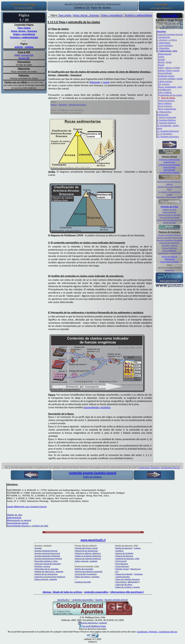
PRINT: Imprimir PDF (24, 55)
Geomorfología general (169, 217)
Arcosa (54, 105)
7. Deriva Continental (166, 117)
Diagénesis (169, 270)
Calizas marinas (165, 81)
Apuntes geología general (116, 600)
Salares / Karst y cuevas (169, 70)
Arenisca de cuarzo (77, 105)
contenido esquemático (96, 592)
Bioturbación (169, 170)
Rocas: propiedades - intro (170, 87)
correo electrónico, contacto (94, 623)
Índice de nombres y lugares (128, 587)
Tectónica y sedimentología (24, 37)
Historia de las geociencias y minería (169, 183)
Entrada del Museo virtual (86, 548)
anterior (19, 47)
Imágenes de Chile (83, 582)
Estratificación (165, 90)
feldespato (95, 82)
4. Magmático (163, 48)
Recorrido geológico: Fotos (46, 561)
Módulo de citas (169, 210)
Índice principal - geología (46, 579)
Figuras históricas (169, 248)
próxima (29, 47)
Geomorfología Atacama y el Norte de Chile (169, 221)
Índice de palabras (169, 257)
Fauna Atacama (122, 566)
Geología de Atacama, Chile (127, 558)
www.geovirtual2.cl (93, 540)
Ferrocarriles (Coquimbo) (86, 574)
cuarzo (106, 82)
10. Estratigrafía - (165, 126)
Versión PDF (24, 58)
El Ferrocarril (121, 561)
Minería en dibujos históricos (88, 553)
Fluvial (161, 65)
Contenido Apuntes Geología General (92, 473)
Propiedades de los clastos (170, 95)
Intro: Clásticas (165, 92)
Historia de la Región (124, 553)
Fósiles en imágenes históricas (88, 556)
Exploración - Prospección (169, 253)
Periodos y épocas (169, 245)
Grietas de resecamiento (169, 165)
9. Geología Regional (166, 123)
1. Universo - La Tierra (167, 40)
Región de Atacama (124, 548)
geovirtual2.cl (64, 600)
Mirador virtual (122, 569)
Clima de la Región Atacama (128, 579)
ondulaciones (169, 162)
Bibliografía (170, 259)
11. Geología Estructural (168, 131)
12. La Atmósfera (165, 134)
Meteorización (165, 54)
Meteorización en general (169, 215)
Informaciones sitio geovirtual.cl (127, 592)
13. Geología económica (168, 137)
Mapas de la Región (124, 574)
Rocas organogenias (167, 109)
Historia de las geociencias (46, 574)
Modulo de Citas (169, 207)
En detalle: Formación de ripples (169, 193)
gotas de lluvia (169, 167)
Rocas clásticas (165, 103)
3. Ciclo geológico (165, 45)
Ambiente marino (166, 76)
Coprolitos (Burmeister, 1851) (169, 197)
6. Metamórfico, (164, 112)
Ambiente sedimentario (169, 159)
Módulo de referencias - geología (49, 571)
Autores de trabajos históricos (88, 558)
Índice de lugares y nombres (87, 577)
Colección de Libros (124, 584)
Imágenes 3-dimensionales (129, 575)
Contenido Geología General (170, 34)
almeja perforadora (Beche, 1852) (169, 188)
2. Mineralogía (164, 43)
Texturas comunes (166, 101)
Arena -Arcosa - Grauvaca (24, 31)
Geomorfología (165, 73)
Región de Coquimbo (84, 569)
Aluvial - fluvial (165, 62)
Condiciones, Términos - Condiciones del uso (159, 468)
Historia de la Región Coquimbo (89, 571)
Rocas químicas (165, 106)
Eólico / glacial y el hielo (169, 68)
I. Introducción (164, 37)
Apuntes (161, 31)
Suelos (161, 57)
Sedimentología (169, 212)
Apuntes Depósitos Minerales (169, 240)
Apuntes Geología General (169, 235)
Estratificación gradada (169, 172)
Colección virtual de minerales (48, 564)
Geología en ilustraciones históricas (50, 577)
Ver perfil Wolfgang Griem (93, 626)
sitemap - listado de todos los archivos (62, 592)
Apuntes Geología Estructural (169, 238)
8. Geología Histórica (166, 120)
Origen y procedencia (24, 34)
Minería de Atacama (124, 556)
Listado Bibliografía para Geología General (27, 507)
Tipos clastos (24, 28)
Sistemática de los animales (46, 569)
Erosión (162, 59)
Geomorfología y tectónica (97, 407)
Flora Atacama (122, 564)
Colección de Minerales (169, 243)
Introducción (163, 115)
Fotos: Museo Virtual (169, 262)
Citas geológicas (169, 251)
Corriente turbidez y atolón (171, 79)
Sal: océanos (164, 84)
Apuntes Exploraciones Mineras (48, 558)
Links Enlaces (121, 582)
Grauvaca (63, 105)
